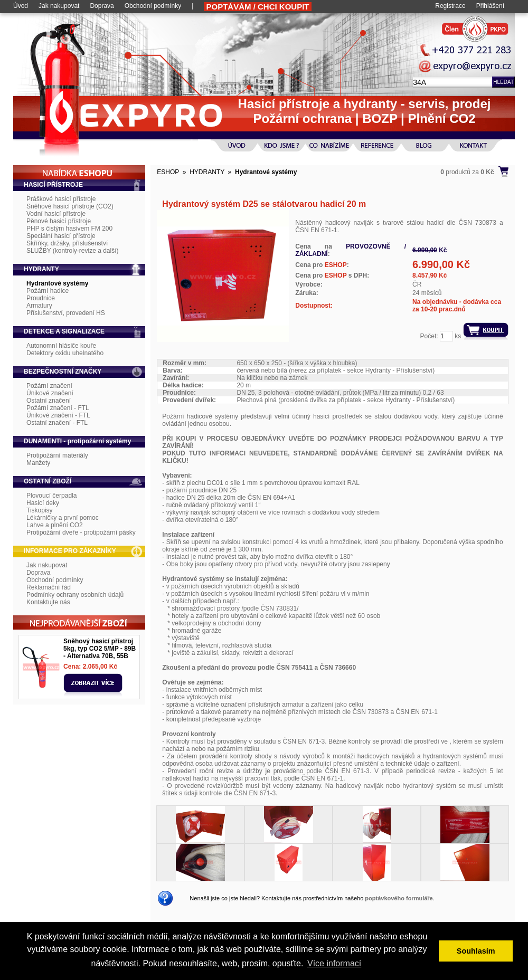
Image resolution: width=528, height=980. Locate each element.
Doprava (102, 6)
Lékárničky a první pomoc (63, 518)
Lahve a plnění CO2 (55, 525)
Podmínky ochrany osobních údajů (75, 595)
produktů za (467, 172)
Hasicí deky (43, 503)
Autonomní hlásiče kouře (61, 346)
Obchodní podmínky (153, 6)
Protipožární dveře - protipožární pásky (81, 532)
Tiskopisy (40, 510)
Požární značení (49, 386)
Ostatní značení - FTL (57, 423)
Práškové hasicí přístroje (61, 199)
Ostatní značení (49, 401)
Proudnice (41, 298)
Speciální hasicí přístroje (61, 236)
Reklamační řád (49, 587)
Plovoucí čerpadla (51, 496)
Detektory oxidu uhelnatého (65, 353)
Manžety (38, 463)
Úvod (21, 6)
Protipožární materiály (57, 455)
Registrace (450, 6)
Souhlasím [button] (476, 951)
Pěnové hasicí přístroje (59, 221)
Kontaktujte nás (48, 602)
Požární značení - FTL (58, 408)
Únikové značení (50, 393)
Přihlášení (490, 6)
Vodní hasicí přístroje (56, 214)
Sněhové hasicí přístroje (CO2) (70, 206)
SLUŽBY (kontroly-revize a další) (73, 251)
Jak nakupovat (59, 6)
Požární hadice (48, 291)
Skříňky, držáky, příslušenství (67, 243)
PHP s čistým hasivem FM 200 (69, 229)
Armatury (39, 306)
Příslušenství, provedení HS (66, 313)
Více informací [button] (334, 963)
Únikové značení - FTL (58, 415)
